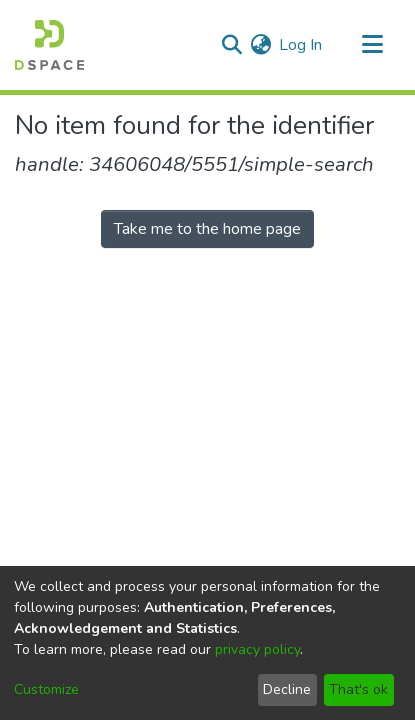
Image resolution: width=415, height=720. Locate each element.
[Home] (49, 45)
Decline (287, 689)
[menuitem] (260, 45)
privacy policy (257, 649)
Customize (46, 689)
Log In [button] (301, 45)
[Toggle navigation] (372, 45)
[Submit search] (231, 45)
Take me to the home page (207, 229)
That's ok (358, 689)
